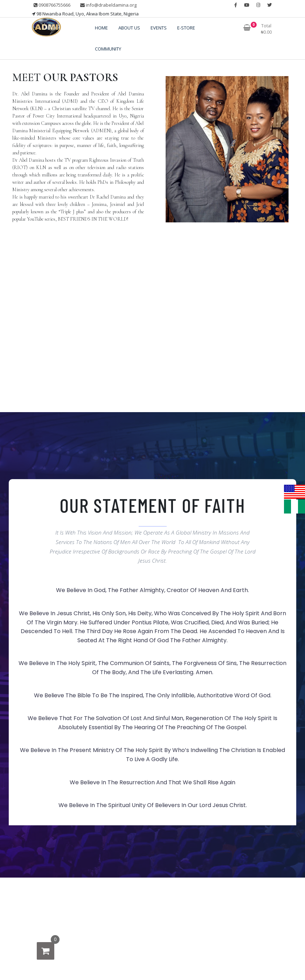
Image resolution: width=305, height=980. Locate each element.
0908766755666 (52, 5)
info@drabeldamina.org (108, 5)
